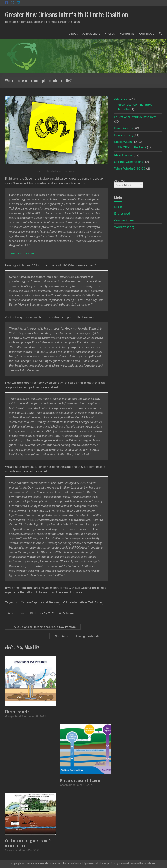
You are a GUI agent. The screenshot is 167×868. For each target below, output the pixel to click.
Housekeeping (124, 135)
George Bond (18, 613)
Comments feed (125, 220)
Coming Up (147, 33)
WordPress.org (124, 227)
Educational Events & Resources (135, 117)
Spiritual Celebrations (129, 162)
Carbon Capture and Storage (40, 602)
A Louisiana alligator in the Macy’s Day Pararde (43, 627)
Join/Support (91, 33)
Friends (110, 33)
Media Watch (70, 613)
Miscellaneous (124, 155)
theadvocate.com (21, 254)
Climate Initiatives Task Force (82, 602)
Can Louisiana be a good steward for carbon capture (29, 843)
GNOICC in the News (132, 147)
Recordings (127, 33)
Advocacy (121, 99)
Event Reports (124, 128)
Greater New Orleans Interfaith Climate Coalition (66, 14)
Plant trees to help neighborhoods (79, 636)
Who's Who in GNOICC (130, 168)
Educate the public (17, 712)
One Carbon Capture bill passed (80, 780)
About (73, 33)
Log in (118, 207)
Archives (120, 180)
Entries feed (122, 213)
